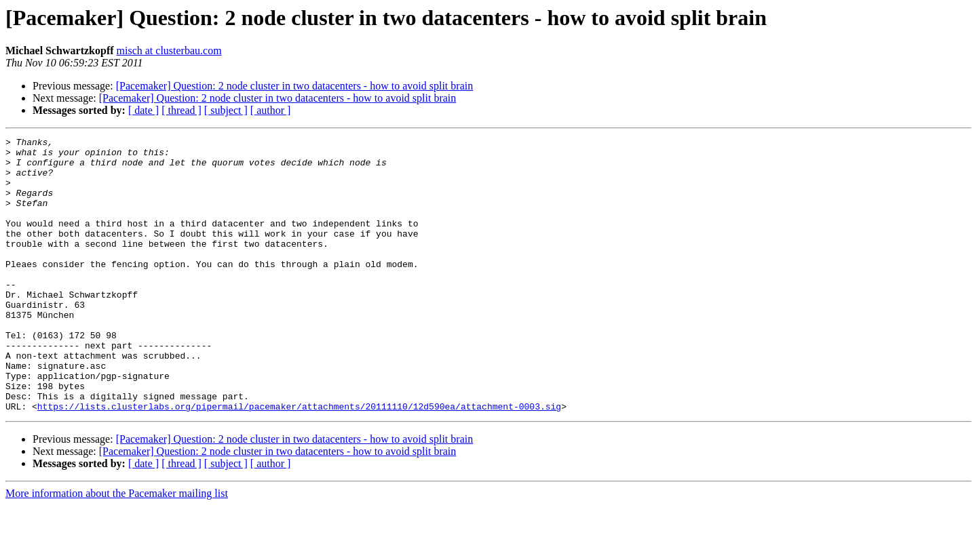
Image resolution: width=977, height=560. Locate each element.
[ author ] (271, 110)
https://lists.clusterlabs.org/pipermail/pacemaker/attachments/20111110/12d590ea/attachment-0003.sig (299, 461)
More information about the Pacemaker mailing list (117, 548)
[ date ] (143, 110)
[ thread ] (181, 110)
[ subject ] (226, 110)
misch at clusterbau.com (169, 51)
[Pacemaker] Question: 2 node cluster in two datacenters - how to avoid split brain (295, 86)
